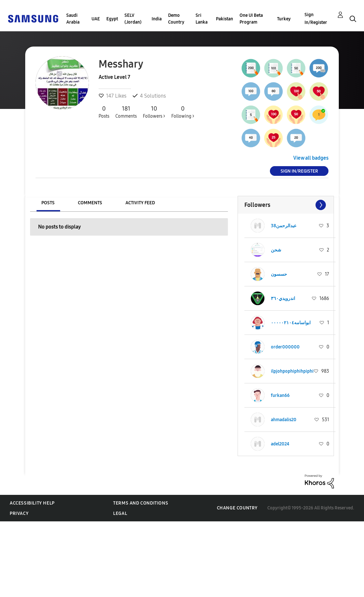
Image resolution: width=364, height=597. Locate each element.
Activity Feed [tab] (140, 203)
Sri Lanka (202, 19)
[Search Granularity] (182, 30)
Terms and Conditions (141, 503)
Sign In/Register (316, 19)
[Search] (258, 30)
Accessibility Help (32, 503)
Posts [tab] (48, 203)
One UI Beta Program (251, 19)
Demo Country (176, 19)
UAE (96, 19)
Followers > (154, 112)
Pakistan (225, 19)
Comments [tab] (90, 203)
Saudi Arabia (73, 19)
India (157, 19)
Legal (120, 513)
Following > (183, 112)
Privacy (19, 513)
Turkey (284, 19)
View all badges (311, 158)
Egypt (112, 19)
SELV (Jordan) (133, 19)
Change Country (237, 508)
